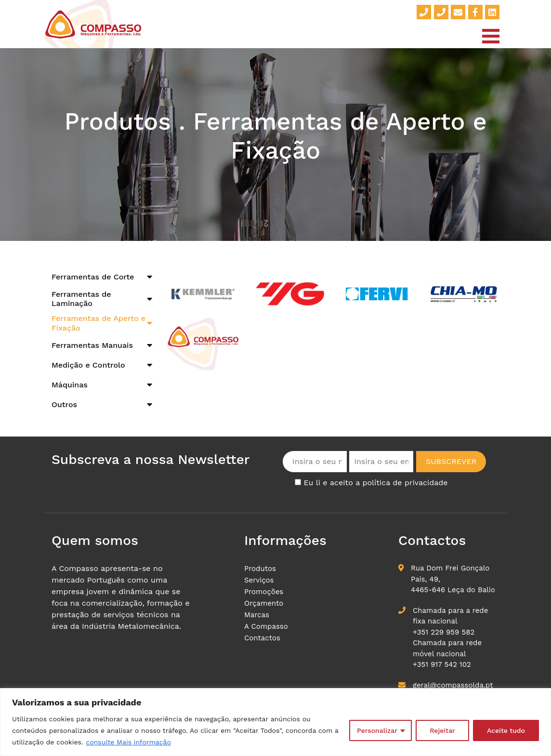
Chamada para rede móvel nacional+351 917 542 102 (447, 654)
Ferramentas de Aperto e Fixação (98, 323)
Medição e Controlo (88, 365)
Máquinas (70, 385)
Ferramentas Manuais (92, 345)
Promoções (264, 592)
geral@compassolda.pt (453, 685)
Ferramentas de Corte (93, 277)
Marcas (257, 615)
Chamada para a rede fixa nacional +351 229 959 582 (450, 621)
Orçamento (264, 603)
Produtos (260, 569)
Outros (64, 405)
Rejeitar (442, 730)
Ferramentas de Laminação (81, 299)
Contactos (262, 638)
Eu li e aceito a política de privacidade (375, 483)
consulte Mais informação (128, 742)
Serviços (259, 580)
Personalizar (377, 730)
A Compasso (266, 626)
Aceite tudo (506, 730)
